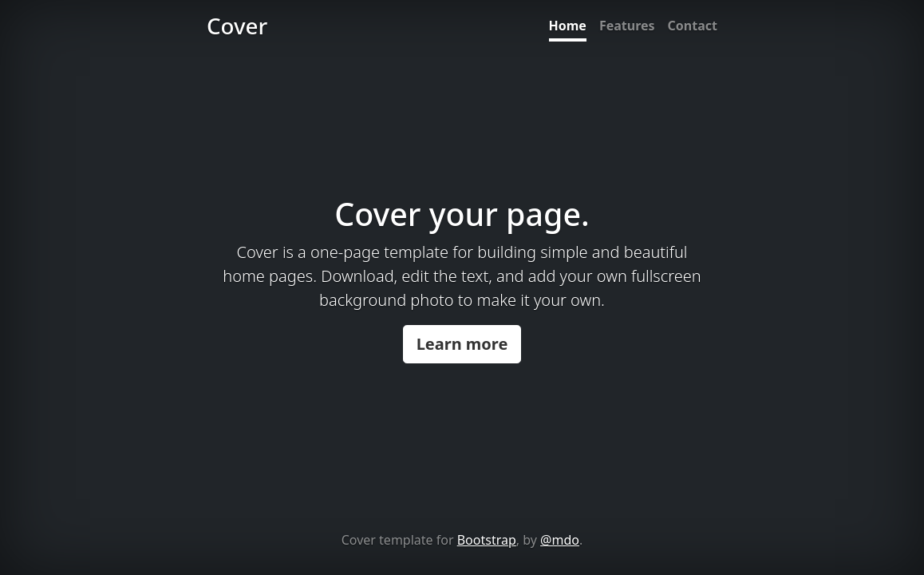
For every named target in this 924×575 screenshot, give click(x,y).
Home (568, 26)
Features (627, 26)
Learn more (462, 344)
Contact (693, 26)
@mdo (560, 540)
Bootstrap (487, 540)
